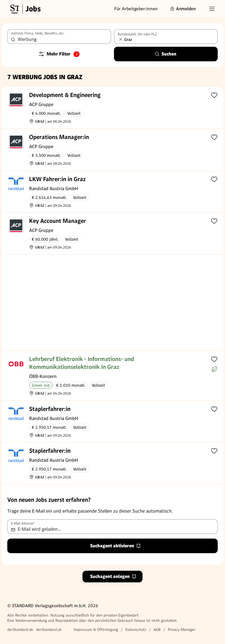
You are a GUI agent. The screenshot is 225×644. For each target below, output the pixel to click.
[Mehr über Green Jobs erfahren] (214, 369)
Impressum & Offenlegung (96, 630)
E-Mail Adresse (23, 523)
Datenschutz (136, 630)
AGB (157, 630)
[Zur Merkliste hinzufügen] (214, 95)
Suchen (165, 54)
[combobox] (59, 37)
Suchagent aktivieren (116, 546)
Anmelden (183, 9)
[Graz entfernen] (121, 39)
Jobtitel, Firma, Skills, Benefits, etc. (38, 33)
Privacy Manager (182, 630)
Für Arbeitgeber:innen (136, 9)
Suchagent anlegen (113, 576)
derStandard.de (20, 630)
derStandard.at (49, 630)
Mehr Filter (59, 54)
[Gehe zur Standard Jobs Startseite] (25, 9)
